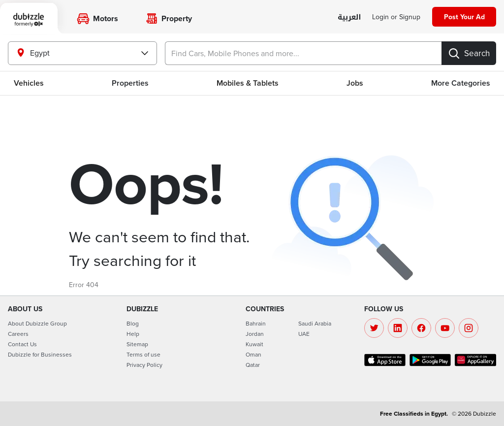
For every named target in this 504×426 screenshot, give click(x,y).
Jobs (355, 83)
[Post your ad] (464, 17)
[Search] (469, 53)
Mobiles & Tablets (248, 83)
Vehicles (29, 83)
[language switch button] (349, 17)
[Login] (396, 17)
